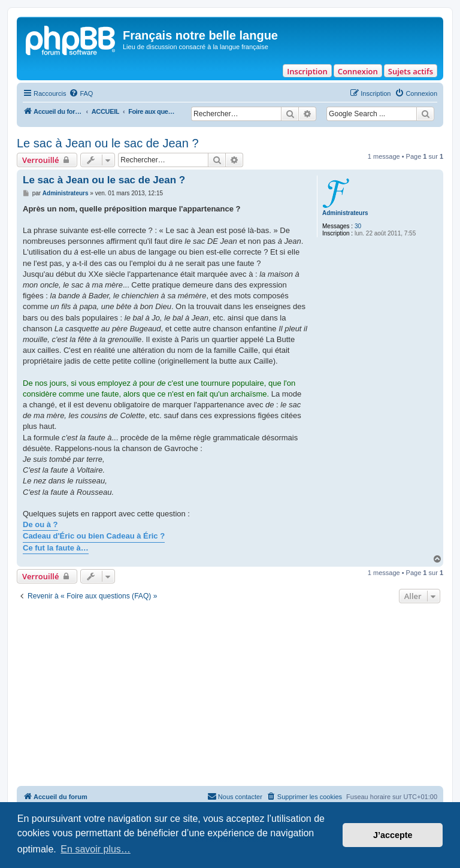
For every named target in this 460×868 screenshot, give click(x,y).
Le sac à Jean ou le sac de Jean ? (108, 143)
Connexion (358, 71)
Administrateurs (345, 213)
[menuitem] (81, 93)
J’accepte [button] (393, 835)
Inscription (307, 71)
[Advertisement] (230, 696)
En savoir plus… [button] (96, 849)
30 (358, 226)
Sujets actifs (411, 71)
